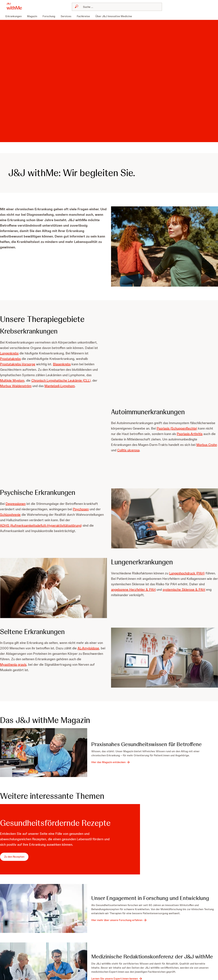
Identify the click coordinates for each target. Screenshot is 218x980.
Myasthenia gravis (13, 664)
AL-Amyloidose (88, 648)
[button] (165, 246)
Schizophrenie (10, 515)
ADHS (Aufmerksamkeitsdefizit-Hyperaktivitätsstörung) (41, 525)
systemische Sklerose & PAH (184, 590)
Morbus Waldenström (16, 386)
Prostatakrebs (10, 359)
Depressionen (16, 504)
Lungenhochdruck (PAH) (187, 573)
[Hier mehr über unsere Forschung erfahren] (119, 920)
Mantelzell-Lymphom (60, 386)
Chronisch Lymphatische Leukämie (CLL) (61, 380)
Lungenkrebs (9, 353)
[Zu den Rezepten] (14, 857)
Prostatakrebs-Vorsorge (18, 364)
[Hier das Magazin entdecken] (111, 762)
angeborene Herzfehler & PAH (133, 590)
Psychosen (81, 509)
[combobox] (117, 7)
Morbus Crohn (207, 445)
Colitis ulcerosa (128, 450)
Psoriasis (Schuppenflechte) (177, 428)
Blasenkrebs (62, 364)
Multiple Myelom (12, 380)
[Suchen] (119, 7)
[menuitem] (15, 16)
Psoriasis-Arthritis (190, 434)
